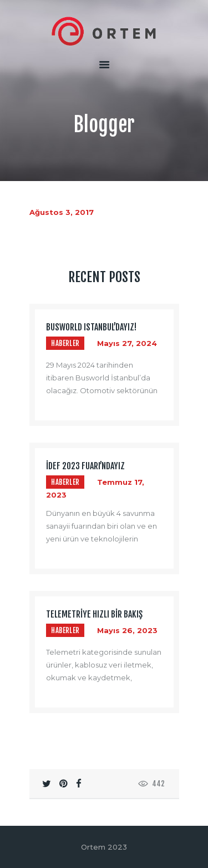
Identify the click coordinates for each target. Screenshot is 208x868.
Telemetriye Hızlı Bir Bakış (94, 614)
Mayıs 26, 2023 (127, 630)
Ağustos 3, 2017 (62, 212)
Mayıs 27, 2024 (127, 343)
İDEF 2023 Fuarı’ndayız (85, 466)
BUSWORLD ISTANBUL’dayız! (91, 327)
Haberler (65, 343)
